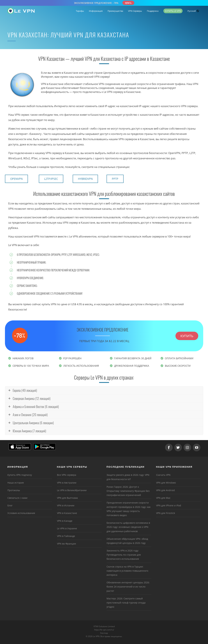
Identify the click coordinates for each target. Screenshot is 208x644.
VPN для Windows (166, 483)
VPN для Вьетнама (67, 498)
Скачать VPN (163, 475)
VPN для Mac (163, 498)
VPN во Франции (66, 544)
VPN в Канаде (65, 521)
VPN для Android (165, 490)
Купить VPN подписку (20, 475)
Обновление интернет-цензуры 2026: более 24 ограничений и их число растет (128, 587)
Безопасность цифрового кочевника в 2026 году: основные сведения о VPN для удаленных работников (128, 527)
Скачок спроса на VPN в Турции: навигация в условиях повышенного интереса (127, 571)
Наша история (16, 483)
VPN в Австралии (67, 483)
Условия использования (21, 513)
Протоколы (14, 490)
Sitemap (104, 633)
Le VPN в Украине (67, 528)
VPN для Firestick (166, 513)
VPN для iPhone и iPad (169, 505)
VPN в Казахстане (67, 513)
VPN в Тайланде (66, 536)
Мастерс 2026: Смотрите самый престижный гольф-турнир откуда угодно (126, 603)
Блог (10, 505)
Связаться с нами (17, 498)
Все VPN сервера (67, 475)
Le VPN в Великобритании (72, 490)
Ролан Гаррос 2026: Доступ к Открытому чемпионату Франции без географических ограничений (128, 491)
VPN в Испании (66, 505)
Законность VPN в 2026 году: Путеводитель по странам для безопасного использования (124, 555)
